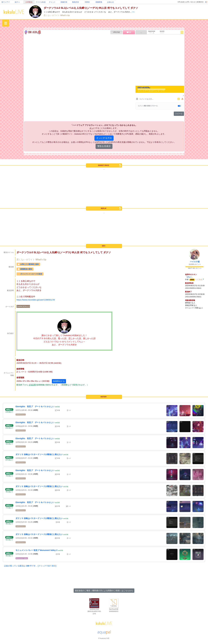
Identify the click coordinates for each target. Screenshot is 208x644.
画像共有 (64, 2)
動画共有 (76, 2)
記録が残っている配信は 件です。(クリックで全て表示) (30, 566)
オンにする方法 (104, 138)
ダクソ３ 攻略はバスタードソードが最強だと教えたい (39, 454)
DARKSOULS (23, 306)
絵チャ (17, 2)
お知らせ (111, 2)
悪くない (48, 15)
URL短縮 (181, 2)
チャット (52, 2)
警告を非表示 (104, 146)
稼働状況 (200, 2)
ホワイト (56, 15)
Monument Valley (22, 558)
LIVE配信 (29, 2)
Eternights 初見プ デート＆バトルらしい (35, 406)
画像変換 (99, 2)
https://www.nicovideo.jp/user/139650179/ (36, 300)
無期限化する (59, 381)
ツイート (179, 114)
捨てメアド (6, 2)
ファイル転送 (41, 2)
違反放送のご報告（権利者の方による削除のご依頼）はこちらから (104, 591)
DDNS (87, 2)
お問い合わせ (191, 2)
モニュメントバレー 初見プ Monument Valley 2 (36, 550)
